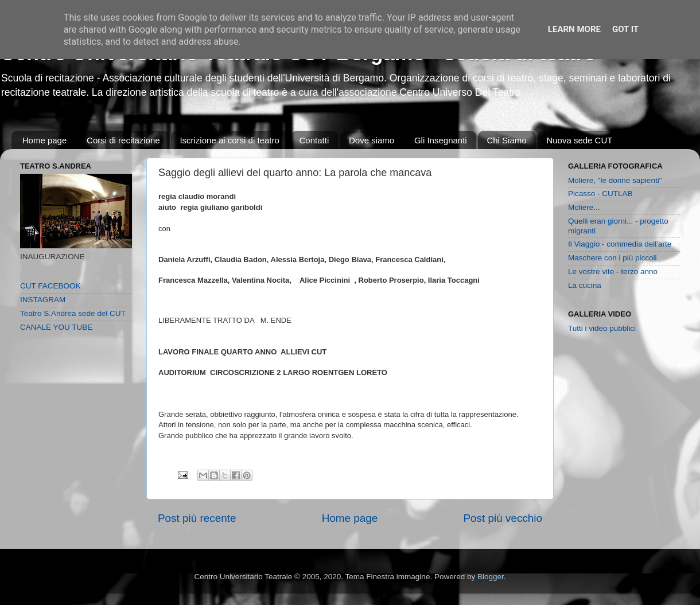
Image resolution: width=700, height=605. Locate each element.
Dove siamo (372, 140)
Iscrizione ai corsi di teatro (229, 140)
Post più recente (197, 518)
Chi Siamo (506, 140)
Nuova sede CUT (579, 140)
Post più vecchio (503, 518)
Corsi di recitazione (123, 140)
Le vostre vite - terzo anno (613, 272)
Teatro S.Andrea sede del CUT (73, 313)
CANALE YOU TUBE (56, 327)
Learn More (574, 29)
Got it (625, 29)
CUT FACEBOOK (50, 286)
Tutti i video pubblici (602, 328)
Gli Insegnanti (441, 140)
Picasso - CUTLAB (600, 194)
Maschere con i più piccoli (612, 258)
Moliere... (584, 207)
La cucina (585, 285)
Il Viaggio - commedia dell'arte (620, 244)
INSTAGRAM (43, 300)
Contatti (314, 140)
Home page (45, 140)
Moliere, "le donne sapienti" (615, 180)
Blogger (491, 577)
